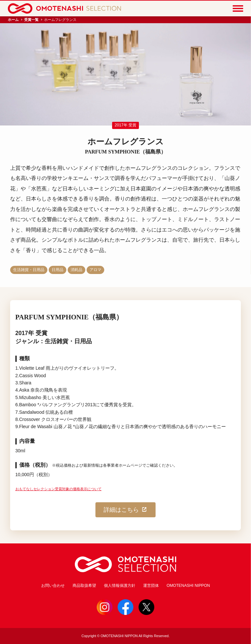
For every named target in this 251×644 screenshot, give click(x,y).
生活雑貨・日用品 (29, 270)
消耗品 (76, 270)
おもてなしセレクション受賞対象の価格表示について (59, 489)
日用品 (58, 270)
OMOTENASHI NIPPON (188, 586)
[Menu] (238, 8)
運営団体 (151, 586)
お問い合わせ (53, 586)
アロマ (95, 270)
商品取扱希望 (84, 586)
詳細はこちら (125, 510)
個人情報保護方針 (120, 586)
